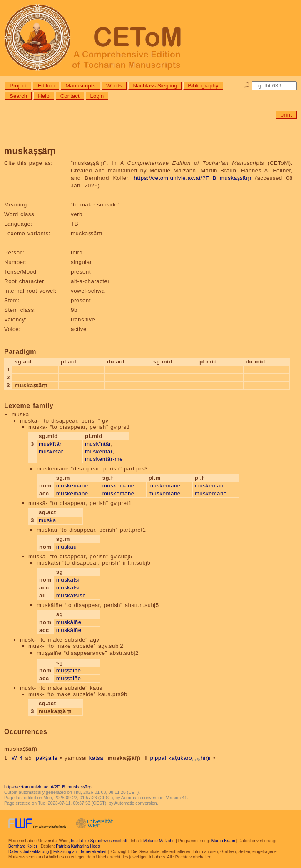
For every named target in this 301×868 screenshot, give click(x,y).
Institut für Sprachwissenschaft (99, 841)
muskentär (99, 451)
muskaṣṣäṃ (124, 758)
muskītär (50, 444)
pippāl (158, 758)
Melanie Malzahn (159, 841)
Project (18, 86)
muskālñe (69, 622)
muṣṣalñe (69, 670)
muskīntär (98, 444)
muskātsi (68, 580)
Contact (70, 96)
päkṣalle (47, 758)
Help (44, 96)
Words (114, 86)
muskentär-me (104, 459)
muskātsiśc (71, 596)
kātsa (96, 758)
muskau (67, 547)
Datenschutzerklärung (29, 852)
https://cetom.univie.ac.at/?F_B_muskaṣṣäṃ (192, 178)
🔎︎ (247, 86)
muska (47, 520)
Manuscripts (80, 86)
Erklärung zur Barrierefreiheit (80, 852)
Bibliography (203, 86)
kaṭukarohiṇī (190, 758)
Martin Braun (223, 841)
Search (18, 96)
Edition (46, 86)
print (286, 115)
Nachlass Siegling (155, 86)
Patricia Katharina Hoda (78, 846)
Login (97, 96)
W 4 (17, 758)
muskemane (72, 486)
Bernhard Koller (23, 846)
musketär (51, 451)
